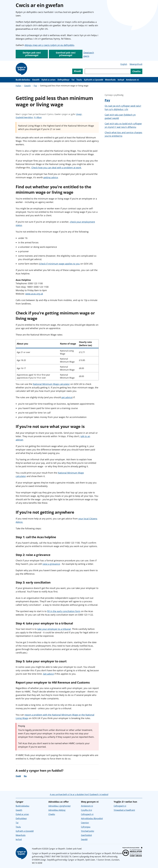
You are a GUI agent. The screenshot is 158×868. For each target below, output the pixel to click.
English (124, 64)
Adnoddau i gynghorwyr (60, 806)
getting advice (51, 177)
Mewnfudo (110, 80)
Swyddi (84, 839)
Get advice (48, 674)
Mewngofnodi (136, 64)
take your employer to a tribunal (54, 629)
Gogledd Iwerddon (24, 117)
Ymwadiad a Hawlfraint (124, 810)
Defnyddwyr (64, 80)
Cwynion (85, 823)
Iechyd (121, 80)
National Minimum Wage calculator (51, 384)
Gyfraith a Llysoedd (94, 80)
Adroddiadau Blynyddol (92, 818)
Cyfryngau (86, 827)
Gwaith (36, 80)
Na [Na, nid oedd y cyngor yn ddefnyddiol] (25, 776)
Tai (73, 80)
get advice (67, 397)
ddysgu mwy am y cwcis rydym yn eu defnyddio (49, 45)
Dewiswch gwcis (89, 54)
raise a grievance (51, 564)
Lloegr (79, 114)
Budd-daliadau (23, 80)
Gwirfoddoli (86, 835)
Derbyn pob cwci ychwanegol (32, 54)
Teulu (79, 80)
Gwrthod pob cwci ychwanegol (66, 54)
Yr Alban (38, 117)
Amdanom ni (132, 80)
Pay (35, 86)
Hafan (18, 86)
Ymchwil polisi (88, 831)
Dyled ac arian (49, 80)
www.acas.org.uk (34, 294)
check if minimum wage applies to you (60, 264)
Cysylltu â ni (86, 810)
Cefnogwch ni (87, 814)
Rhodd (77, 71)
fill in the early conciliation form (64, 611)
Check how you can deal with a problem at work (56, 168)
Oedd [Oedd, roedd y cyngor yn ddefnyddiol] (18, 776)
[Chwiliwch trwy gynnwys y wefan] (108, 71)
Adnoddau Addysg (57, 810)
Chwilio (52, 814)
